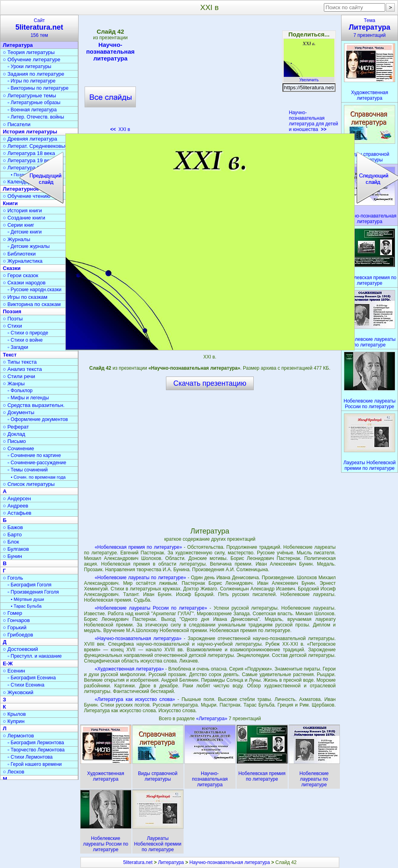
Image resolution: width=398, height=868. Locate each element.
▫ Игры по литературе (31, 81)
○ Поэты (13, 319)
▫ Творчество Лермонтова (36, 750)
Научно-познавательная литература (110, 51)
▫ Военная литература (32, 110)
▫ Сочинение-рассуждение (37, 463)
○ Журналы (16, 239)
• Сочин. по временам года (38, 477)
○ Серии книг (18, 225)
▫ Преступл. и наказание (35, 656)
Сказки (12, 268)
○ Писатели (17, 124)
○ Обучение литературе (32, 59)
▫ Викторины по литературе (38, 88)
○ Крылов (14, 714)
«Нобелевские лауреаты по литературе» (140, 578)
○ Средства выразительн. (34, 405)
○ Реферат (16, 427)
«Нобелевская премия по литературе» (138, 547)
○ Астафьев (17, 513)
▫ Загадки (18, 347)
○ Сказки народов (24, 283)
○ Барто (12, 535)
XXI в (120, 129)
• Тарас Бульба (26, 606)
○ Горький (15, 627)
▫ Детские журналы (29, 246)
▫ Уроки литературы (29, 66)
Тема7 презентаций (370, 28)
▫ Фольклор (20, 391)
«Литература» (212, 719)
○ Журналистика (23, 261)
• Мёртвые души (27, 599)
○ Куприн (14, 721)
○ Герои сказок (21, 275)
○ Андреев (16, 506)
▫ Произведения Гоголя (33, 592)
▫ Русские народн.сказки (34, 290)
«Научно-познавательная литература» (138, 638)
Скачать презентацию (210, 383)
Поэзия (12, 311)
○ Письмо (14, 441)
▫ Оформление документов (38, 419)
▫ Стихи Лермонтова (30, 757)
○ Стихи (12, 326)
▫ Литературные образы (34, 103)
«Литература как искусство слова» (135, 699)
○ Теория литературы (29, 52)
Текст (10, 355)
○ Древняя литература (30, 139)
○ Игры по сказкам (25, 297)
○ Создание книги (24, 218)
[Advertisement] (210, 76)
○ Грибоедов (18, 635)
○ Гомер (12, 613)
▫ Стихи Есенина (26, 685)
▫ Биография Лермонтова (36, 743)
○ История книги (22, 210)
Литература (18, 45)
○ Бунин (12, 556)
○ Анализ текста (22, 369)
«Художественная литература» (129, 669)
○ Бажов (13, 527)
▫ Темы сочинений (28, 470)
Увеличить (309, 78)
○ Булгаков (16, 549)
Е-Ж (8, 664)
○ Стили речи (19, 376)
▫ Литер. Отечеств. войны (36, 117)
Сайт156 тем (39, 28)
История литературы (30, 132)
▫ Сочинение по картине (34, 455)
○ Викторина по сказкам (32, 304)
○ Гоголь (13, 578)
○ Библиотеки (19, 254)
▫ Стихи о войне (25, 340)
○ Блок (11, 542)
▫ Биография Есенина (32, 678)
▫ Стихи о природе (28, 333)
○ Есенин (14, 671)
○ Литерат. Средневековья (35, 146)
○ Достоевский (20, 649)
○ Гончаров (16, 620)
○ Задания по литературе (33, 74)
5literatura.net (138, 862)
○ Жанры (14, 384)
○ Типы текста (20, 362)
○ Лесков (14, 772)
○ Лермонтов (18, 736)
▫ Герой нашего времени (35, 764)
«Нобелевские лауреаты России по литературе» (151, 608)
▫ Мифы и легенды (28, 398)
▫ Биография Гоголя (29, 585)
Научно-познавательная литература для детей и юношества (314, 121)
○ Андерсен (17, 498)
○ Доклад (14, 434)
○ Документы (18, 412)
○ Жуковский (18, 692)
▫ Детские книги (25, 232)
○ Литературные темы (29, 96)
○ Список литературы (29, 484)
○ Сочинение (18, 448)
